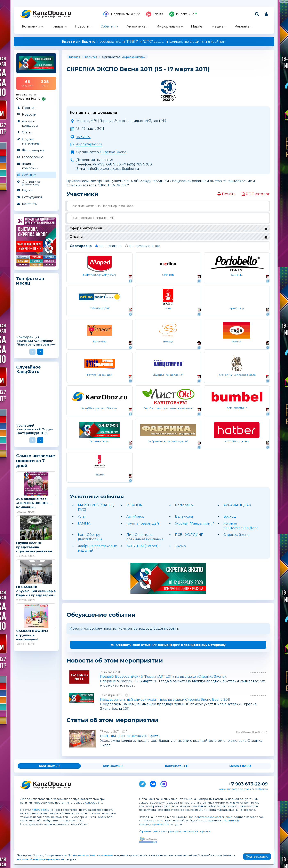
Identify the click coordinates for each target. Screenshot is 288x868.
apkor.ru (83, 136)
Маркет (197, 26)
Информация (168, 26)
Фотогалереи (33, 150)
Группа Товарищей (143, 523)
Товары (58, 26)
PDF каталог (256, 194)
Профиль (30, 108)
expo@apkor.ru (89, 144)
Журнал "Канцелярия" (194, 523)
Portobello (184, 505)
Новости (82, 26)
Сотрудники (32, 197)
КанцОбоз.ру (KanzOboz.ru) (252, 732)
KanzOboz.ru (93, 803)
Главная (74, 57)
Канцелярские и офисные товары (51, 17)
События (108, 26)
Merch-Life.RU (240, 766)
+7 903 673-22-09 (248, 784)
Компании (31, 26)
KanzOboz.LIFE (177, 766)
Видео (27, 190)
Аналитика (136, 26)
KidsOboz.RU (113, 766)
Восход (230, 516)
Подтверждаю (257, 857)
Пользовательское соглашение (210, 817)
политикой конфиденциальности (41, 859)
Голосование (33, 157)
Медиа (217, 26)
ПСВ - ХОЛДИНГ (189, 535)
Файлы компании (30, 166)
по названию (108, 246)
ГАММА (84, 523)
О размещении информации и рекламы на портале (175, 831)
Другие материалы (31, 141)
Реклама (242, 26)
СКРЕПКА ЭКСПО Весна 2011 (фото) (130, 736)
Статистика (36, 183)
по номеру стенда (143, 246)
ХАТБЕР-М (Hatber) (142, 546)
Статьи (27, 132)
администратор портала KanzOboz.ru (243, 789)
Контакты (30, 204)
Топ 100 (155, 14)
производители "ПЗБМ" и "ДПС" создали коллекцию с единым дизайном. (144, 42)
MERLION (134, 505)
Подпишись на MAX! (122, 14)
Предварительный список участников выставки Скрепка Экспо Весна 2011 (165, 700)
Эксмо (180, 546)
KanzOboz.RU (49, 766)
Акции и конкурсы (30, 123)
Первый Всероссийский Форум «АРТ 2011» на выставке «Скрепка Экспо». (163, 677)
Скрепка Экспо (133, 57)
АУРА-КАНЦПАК (237, 505)
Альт (82, 516)
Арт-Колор (135, 516)
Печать (226, 194)
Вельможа (184, 516)
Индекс (183, 14)
